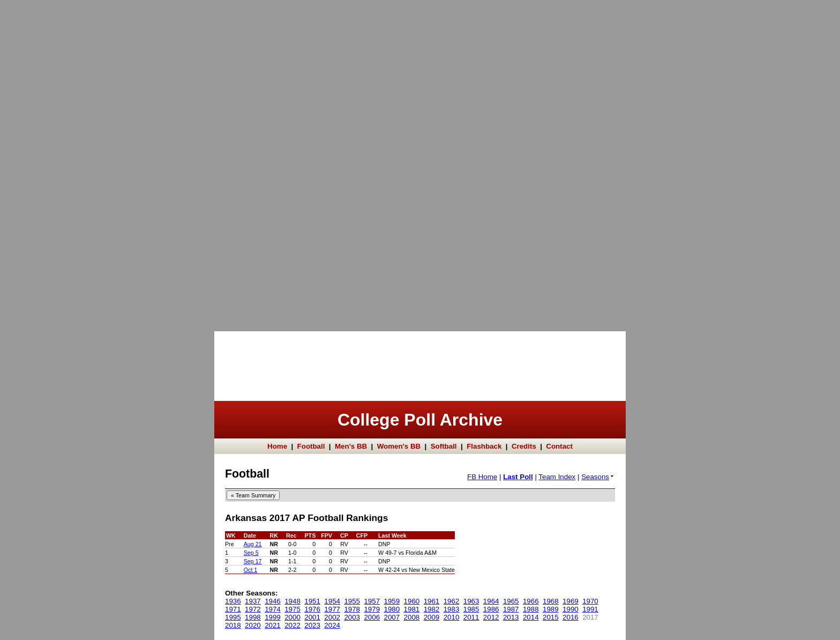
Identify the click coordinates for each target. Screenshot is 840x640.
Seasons (598, 477)
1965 (511, 601)
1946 (273, 601)
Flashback (484, 446)
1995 (233, 617)
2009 (432, 617)
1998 (253, 617)
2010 (452, 617)
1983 (452, 609)
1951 (312, 601)
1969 (571, 601)
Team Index (557, 477)
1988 (531, 609)
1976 (312, 609)
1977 (332, 609)
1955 (352, 601)
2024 (332, 625)
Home (277, 446)
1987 (511, 609)
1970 (590, 601)
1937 (253, 601)
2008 (412, 617)
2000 (292, 617)
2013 (511, 617)
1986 (491, 609)
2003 (352, 617)
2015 (551, 617)
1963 (471, 601)
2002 (332, 617)
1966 (531, 601)
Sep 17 (253, 561)
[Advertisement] (43, 161)
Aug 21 (253, 544)
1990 (571, 609)
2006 (372, 617)
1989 (551, 609)
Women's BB (399, 446)
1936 (233, 601)
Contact (559, 446)
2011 (471, 617)
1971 (233, 609)
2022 (292, 625)
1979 (372, 609)
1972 (253, 609)
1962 (452, 601)
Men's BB (351, 446)
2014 (531, 617)
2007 (392, 617)
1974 (273, 609)
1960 (412, 601)
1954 (332, 601)
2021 (273, 625)
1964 (491, 601)
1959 (392, 601)
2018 (233, 625)
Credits (524, 446)
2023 (312, 625)
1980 (392, 609)
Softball (444, 446)
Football (311, 446)
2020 (253, 625)
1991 (590, 609)
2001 (312, 617)
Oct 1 (250, 570)
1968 (551, 601)
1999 (273, 617)
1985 (471, 609)
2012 (491, 617)
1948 (292, 601)
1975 (292, 609)
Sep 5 (251, 553)
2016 (571, 617)
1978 (352, 609)
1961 (432, 601)
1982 (432, 609)
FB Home (482, 477)
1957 (372, 601)
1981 (412, 609)
